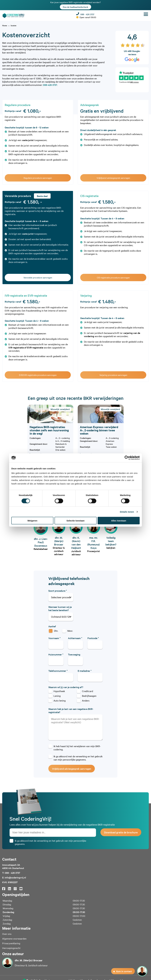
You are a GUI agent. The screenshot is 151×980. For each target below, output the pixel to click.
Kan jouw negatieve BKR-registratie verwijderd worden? (75, 5)
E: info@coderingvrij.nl (14, 877)
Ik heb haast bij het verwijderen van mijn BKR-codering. (77, 748)
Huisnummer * (56, 654)
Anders (86, 700)
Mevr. (70, 631)
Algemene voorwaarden (14, 938)
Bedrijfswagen (89, 696)
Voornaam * (54, 638)
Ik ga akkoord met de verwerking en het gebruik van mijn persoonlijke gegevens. (78, 758)
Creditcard (88, 691)
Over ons (7, 934)
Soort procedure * (58, 591)
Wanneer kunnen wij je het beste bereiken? (60, 608)
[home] (5, 25)
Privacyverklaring (11, 943)
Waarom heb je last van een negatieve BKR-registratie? (71, 710)
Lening (57, 696)
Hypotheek (59, 691)
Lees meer (36, 454)
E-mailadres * (85, 671)
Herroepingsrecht (11, 948)
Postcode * (93, 638)
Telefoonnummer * (58, 671)
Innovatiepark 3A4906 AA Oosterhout (13, 866)
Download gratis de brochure (121, 832)
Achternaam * (75, 638)
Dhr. (56, 631)
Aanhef (52, 626)
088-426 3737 (50, 85)
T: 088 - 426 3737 (11, 873)
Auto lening (60, 700)
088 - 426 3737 (85, 14)
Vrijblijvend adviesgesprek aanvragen (72, 769)
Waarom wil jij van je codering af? (66, 687)
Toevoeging (74, 654)
